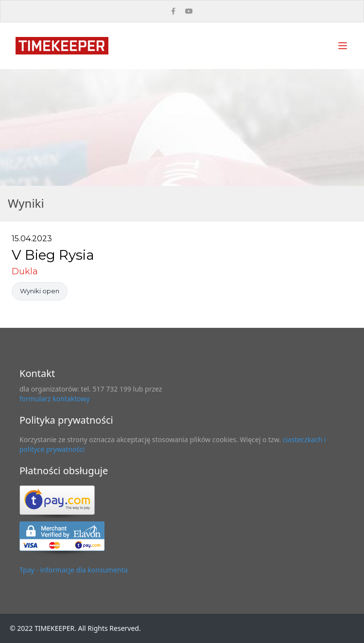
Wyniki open (40, 291)
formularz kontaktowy (55, 399)
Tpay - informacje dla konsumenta (74, 570)
